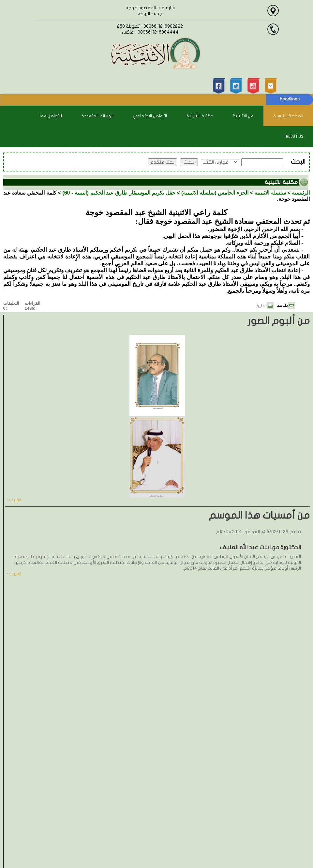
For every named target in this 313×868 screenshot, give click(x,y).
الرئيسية (301, 193)
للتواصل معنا (50, 116)
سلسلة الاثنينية (270, 193)
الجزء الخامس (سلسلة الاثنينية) (215, 193)
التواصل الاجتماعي (150, 116)
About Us (295, 137)
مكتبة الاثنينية (200, 116)
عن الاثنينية (243, 116)
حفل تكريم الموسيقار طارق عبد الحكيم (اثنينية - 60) (119, 193)
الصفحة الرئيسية (288, 116)
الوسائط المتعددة (97, 116)
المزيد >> (14, 500)
